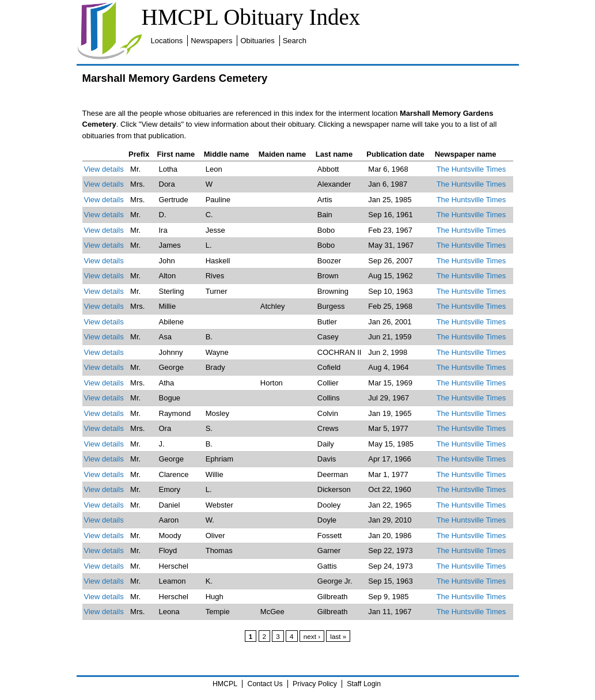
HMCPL (225, 684)
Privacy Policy (315, 684)
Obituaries (257, 41)
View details (104, 169)
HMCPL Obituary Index (251, 17)
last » (338, 636)
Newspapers (211, 41)
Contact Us (265, 684)
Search (295, 41)
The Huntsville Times (471, 169)
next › (312, 636)
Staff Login (364, 684)
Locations (167, 41)
